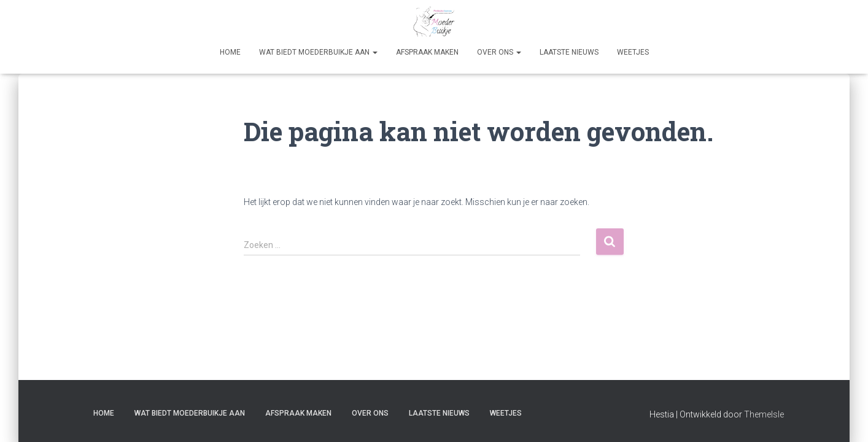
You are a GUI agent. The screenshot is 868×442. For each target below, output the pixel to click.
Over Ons (499, 52)
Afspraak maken (427, 52)
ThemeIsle (764, 414)
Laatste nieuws (569, 52)
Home (230, 52)
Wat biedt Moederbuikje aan (318, 52)
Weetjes (633, 52)
